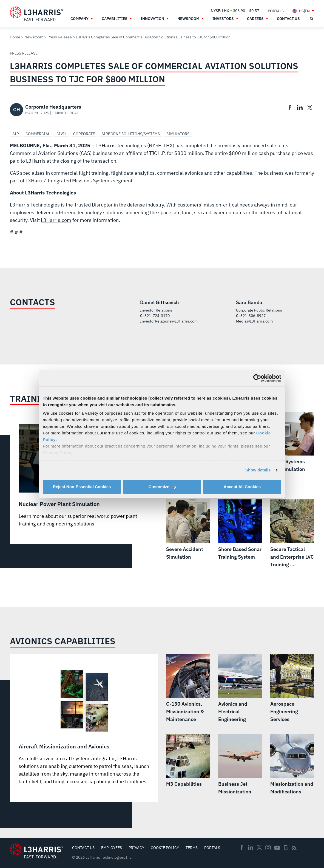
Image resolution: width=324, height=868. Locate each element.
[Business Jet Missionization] (240, 765)
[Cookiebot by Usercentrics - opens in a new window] (257, 378)
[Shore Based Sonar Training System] (240, 530)
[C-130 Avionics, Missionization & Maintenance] (188, 689)
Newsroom (34, 37)
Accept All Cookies (242, 487)
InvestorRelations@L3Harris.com (169, 321)
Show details (258, 470)
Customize (162, 487)
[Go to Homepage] (37, 851)
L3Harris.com (56, 220)
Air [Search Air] (16, 134)
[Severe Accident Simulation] (188, 530)
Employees (112, 848)
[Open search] (311, 19)
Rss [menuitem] (294, 848)
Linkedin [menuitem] (251, 847)
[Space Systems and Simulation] (292, 442)
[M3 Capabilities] (188, 761)
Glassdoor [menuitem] (286, 848)
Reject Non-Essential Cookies (82, 487)
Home (15, 37)
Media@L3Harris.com (254, 321)
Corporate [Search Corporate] (84, 134)
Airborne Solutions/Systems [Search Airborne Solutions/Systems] (131, 134)
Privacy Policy (58, 453)
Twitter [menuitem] (259, 847)
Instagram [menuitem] (268, 847)
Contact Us (83, 848)
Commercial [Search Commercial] (38, 134)
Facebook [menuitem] (242, 847)
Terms (192, 848)
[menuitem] (276, 11)
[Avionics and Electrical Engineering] (240, 689)
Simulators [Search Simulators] (178, 134)
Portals (212, 848)
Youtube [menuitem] (277, 848)
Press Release (60, 37)
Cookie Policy (165, 848)
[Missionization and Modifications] (292, 765)
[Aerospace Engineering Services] (292, 689)
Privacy (136, 848)
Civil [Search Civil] (62, 134)
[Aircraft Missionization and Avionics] (84, 726)
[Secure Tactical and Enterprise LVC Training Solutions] (292, 534)
